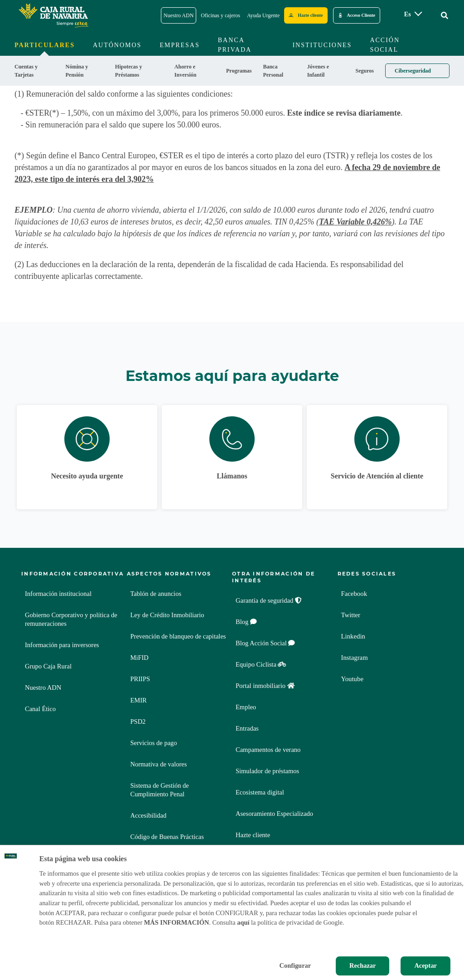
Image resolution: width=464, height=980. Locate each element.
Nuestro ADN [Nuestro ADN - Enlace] (179, 15)
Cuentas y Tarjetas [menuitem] (26, 71)
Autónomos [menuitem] (117, 45)
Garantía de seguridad (269, 600)
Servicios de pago (154, 743)
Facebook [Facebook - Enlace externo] (355, 594)
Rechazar (362, 965)
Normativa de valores (159, 764)
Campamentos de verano (268, 750)
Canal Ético (40, 709)
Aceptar (425, 965)
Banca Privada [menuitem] (235, 45)
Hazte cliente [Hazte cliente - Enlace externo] (310, 15)
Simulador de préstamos (267, 771)
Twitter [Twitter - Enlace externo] (352, 615)
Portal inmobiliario (265, 686)
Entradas (247, 728)
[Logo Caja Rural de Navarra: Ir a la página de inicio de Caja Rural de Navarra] (53, 15)
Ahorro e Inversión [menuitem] (186, 71)
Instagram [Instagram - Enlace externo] (356, 658)
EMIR (139, 700)
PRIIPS (140, 679)
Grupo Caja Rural (48, 666)
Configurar (295, 965)
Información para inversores (62, 645)
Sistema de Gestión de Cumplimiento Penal (160, 790)
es (408, 14)
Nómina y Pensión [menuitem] (77, 71)
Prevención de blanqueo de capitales (178, 636)
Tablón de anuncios (156, 594)
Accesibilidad (149, 815)
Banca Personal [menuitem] (273, 71)
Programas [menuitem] (239, 71)
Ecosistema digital (260, 792)
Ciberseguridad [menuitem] (413, 71)
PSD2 (138, 722)
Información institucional (58, 594)
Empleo (246, 707)
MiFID (140, 658)
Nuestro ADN (43, 687)
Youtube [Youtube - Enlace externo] (353, 679)
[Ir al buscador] (445, 16)
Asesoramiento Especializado (274, 814)
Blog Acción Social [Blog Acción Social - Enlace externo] (265, 643)
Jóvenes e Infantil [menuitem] (318, 71)
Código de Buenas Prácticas (167, 837)
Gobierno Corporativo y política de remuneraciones (71, 619)
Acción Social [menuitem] (385, 45)
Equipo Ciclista (261, 664)
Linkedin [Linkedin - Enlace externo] (354, 636)
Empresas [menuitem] (179, 45)
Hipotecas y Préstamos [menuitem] (129, 71)
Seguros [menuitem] (365, 71)
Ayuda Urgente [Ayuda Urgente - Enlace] (263, 15)
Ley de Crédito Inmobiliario (167, 615)
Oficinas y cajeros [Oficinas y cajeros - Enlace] (220, 15)
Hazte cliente (253, 835)
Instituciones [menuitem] (322, 45)
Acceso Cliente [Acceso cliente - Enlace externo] (361, 15)
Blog (246, 622)
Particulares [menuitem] (45, 45)
